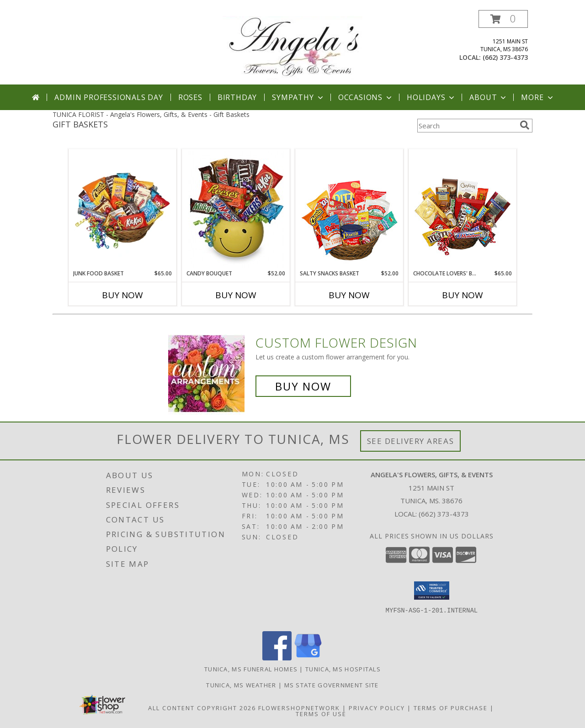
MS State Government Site (332, 685)
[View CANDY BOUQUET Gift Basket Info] (236, 210)
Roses (190, 97)
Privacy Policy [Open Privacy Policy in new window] (377, 708)
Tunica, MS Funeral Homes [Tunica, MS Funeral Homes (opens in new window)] (251, 669)
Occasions (366, 97)
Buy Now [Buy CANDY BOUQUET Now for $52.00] (236, 295)
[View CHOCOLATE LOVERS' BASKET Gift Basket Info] (463, 210)
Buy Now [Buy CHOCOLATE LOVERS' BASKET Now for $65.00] (463, 295)
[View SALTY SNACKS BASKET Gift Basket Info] (349, 210)
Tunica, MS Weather (241, 685)
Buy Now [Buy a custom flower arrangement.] (303, 386)
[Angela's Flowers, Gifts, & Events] (292, 47)
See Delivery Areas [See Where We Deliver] (411, 441)
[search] (525, 125)
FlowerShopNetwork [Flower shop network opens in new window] (299, 708)
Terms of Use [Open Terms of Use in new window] (321, 714)
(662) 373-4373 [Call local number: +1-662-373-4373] (505, 57)
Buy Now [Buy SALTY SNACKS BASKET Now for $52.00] (349, 295)
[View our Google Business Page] (308, 658)
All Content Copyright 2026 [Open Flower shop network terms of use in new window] (202, 708)
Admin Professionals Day (109, 97)
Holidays (431, 97)
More (538, 97)
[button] (503, 19)
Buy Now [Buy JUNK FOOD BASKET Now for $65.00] (122, 295)
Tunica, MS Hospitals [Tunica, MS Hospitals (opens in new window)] (343, 669)
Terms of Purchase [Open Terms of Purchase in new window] (451, 708)
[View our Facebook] (277, 658)
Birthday (237, 97)
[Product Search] (467, 126)
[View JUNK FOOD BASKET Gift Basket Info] (123, 210)
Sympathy (298, 97)
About (489, 97)
